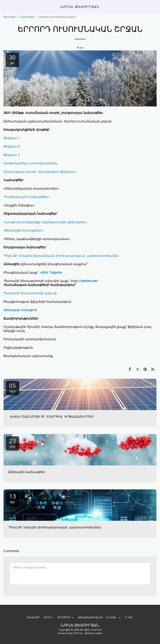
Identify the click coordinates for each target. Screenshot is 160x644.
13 (13, 498)
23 (13, 443)
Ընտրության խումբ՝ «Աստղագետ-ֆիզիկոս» (40, 172)
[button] (5, 6)
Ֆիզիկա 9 (12, 155)
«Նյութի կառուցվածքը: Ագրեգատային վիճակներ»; (45, 222)
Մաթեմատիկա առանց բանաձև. (31, 163)
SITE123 (78, 633)
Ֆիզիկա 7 (12, 138)
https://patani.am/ (84, 281)
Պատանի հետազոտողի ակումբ (30, 293)
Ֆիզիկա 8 (12, 146)
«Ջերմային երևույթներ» (23, 230)
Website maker (94, 633)
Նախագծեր (27, 17)
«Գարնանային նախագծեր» (27, 197)
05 (13, 387)
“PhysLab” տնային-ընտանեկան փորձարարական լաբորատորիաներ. (61, 256)
